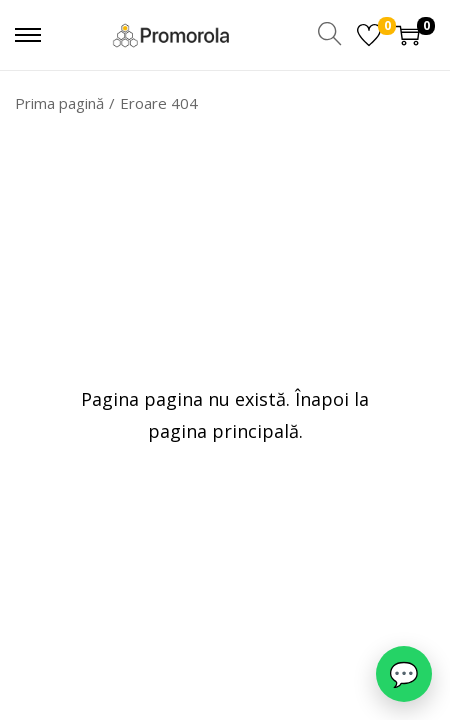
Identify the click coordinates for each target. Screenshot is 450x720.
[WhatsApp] (404, 674)
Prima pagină (59, 103)
